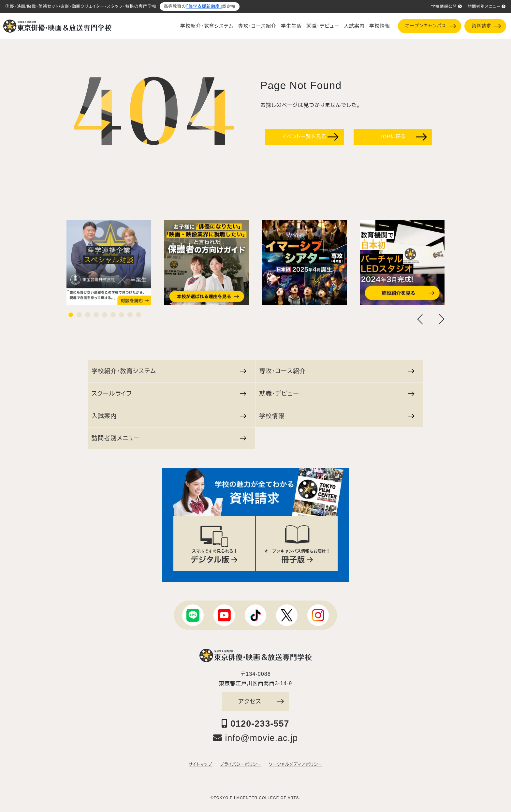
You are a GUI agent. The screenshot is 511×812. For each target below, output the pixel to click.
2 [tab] (79, 317)
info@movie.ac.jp (256, 738)
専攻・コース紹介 (257, 26)
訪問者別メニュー (487, 7)
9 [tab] (139, 317)
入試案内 (354, 26)
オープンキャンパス (430, 26)
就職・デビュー (323, 26)
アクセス (261, 701)
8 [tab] (130, 317)
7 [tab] (122, 317)
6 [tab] (113, 317)
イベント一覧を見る (311, 137)
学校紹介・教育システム (207, 26)
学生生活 (291, 26)
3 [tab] (88, 317)
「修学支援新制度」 (204, 7)
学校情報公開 (447, 7)
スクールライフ (169, 393)
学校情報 (380, 26)
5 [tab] (105, 317)
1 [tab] (71, 317)
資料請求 (486, 26)
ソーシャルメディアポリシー (296, 764)
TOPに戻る (403, 137)
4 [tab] (96, 317)
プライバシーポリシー (241, 764)
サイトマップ (201, 764)
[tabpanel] (109, 266)
